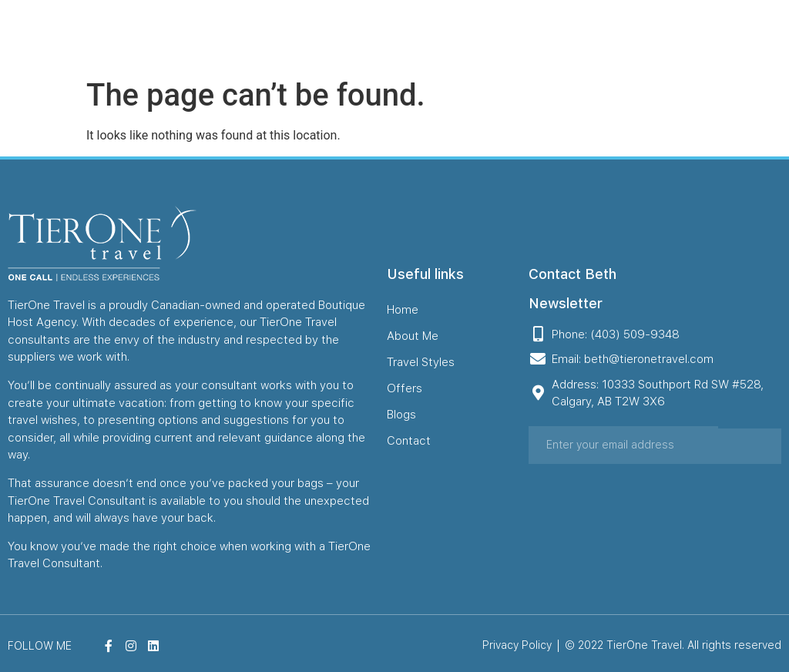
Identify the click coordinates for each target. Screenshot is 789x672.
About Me (422, 35)
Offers (541, 35)
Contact (620, 35)
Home (376, 35)
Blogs (578, 35)
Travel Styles (486, 35)
